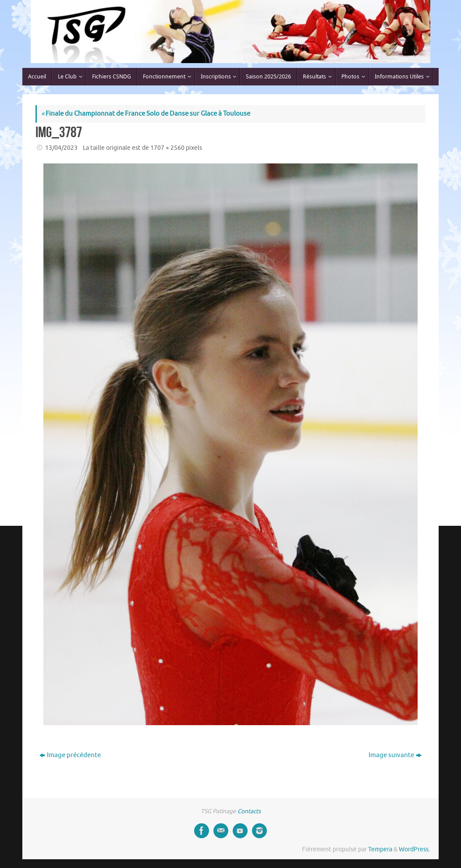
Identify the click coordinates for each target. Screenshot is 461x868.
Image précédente (70, 755)
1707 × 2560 (167, 148)
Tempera (380, 849)
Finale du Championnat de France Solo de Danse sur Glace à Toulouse (146, 114)
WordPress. (414, 849)
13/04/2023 (61, 148)
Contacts (249, 811)
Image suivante (395, 755)
